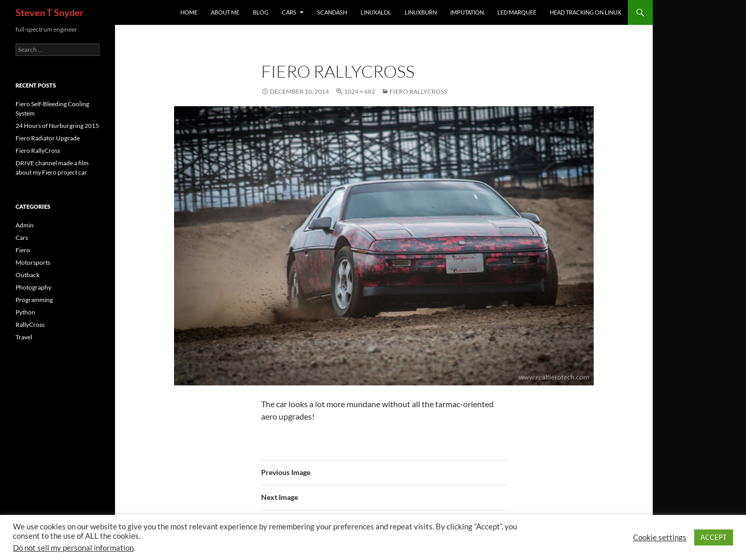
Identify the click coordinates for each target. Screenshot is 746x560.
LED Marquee (517, 12)
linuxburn (421, 12)
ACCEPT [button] (714, 537)
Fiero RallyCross (418, 91)
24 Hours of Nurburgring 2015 (57, 126)
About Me (225, 12)
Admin (25, 225)
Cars (289, 12)
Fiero (23, 250)
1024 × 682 (360, 91)
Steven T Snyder (49, 12)
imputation (467, 12)
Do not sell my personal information (73, 548)
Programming (34, 300)
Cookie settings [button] (660, 537)
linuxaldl (376, 12)
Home (189, 12)
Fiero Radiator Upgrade (48, 138)
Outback (27, 275)
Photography (33, 287)
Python (25, 312)
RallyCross (30, 325)
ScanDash (332, 12)
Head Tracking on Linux (585, 12)
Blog (261, 12)
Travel (24, 337)
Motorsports (33, 262)
